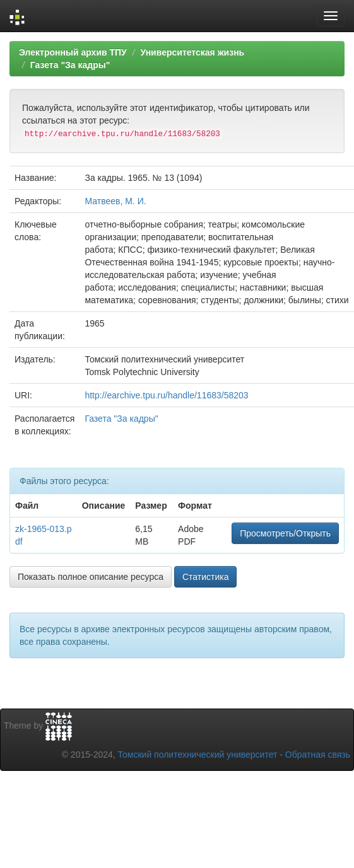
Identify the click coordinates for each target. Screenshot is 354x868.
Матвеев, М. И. (115, 201)
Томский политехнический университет (198, 755)
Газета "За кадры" (70, 65)
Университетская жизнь (192, 52)
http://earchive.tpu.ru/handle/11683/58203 (166, 395)
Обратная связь (318, 755)
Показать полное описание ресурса (91, 577)
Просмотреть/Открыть (285, 533)
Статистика (206, 577)
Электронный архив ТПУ (73, 52)
